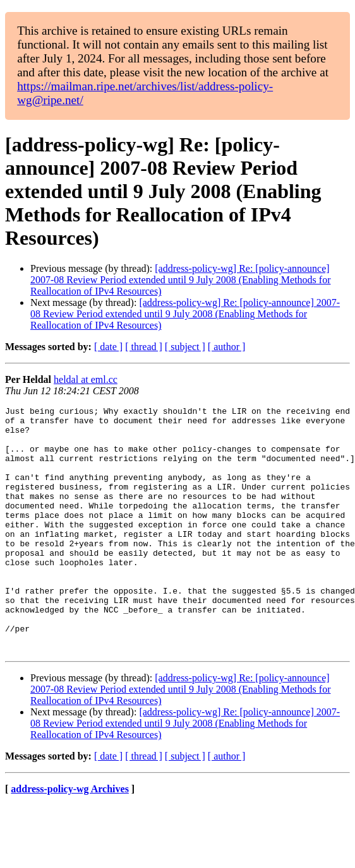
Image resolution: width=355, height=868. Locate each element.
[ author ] (227, 347)
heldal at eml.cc (86, 379)
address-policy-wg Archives (70, 838)
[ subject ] (185, 347)
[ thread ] (144, 347)
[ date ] (108, 347)
